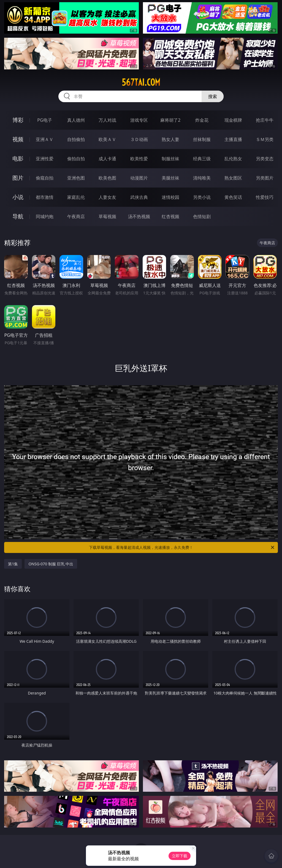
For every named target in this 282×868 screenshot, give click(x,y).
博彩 (18, 120)
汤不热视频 (139, 216)
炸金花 (202, 120)
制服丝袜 (170, 159)
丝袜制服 (202, 139)
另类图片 (265, 178)
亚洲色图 (76, 178)
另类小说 (202, 197)
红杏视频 (170, 216)
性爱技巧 (265, 197)
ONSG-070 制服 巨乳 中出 (51, 564)
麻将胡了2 (170, 120)
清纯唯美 (202, 178)
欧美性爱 (139, 159)
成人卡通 (107, 159)
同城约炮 (45, 216)
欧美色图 (107, 178)
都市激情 (45, 197)
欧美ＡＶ (107, 139)
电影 (18, 158)
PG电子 (44, 120)
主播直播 (233, 139)
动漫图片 (139, 178)
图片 (18, 178)
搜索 (213, 96)
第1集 (13, 564)
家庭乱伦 (76, 197)
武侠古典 (139, 197)
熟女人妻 (170, 139)
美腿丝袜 (170, 178)
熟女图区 (233, 178)
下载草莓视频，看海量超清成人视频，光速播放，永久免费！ (182, 547)
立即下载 (180, 856)
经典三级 (202, 159)
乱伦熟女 (233, 159)
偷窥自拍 (45, 178)
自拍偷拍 (76, 139)
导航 (18, 216)
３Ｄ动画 (139, 139)
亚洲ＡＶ (45, 139)
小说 (18, 197)
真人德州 (76, 120)
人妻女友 (107, 197)
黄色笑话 (233, 197)
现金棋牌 (233, 120)
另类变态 (265, 159)
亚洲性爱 (45, 159)
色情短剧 (202, 216)
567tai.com (141, 82)
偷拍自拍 (76, 159)
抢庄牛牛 (265, 120)
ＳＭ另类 (265, 139)
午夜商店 (76, 216)
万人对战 (107, 120)
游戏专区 (139, 120)
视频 (18, 139)
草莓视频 (107, 216)
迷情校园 (170, 197)
